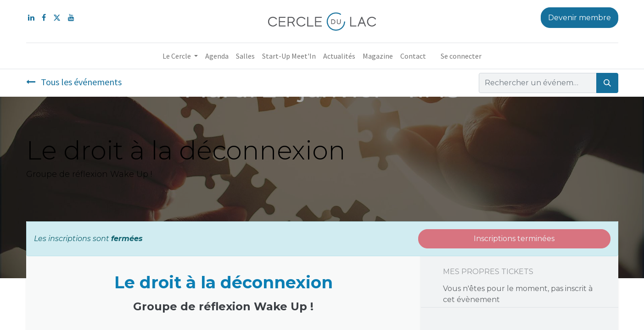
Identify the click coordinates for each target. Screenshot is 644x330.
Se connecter (461, 56)
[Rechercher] (607, 83)
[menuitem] (217, 56)
